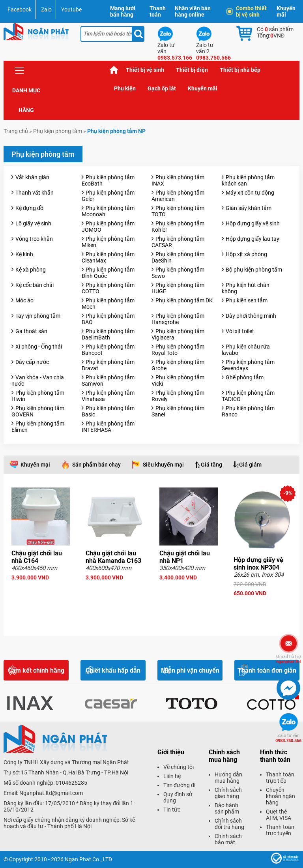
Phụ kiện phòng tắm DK (184, 300)
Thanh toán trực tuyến (280, 830)
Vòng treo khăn (34, 239)
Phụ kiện (125, 88)
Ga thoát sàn (31, 331)
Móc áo (24, 300)
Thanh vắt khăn (35, 193)
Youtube (71, 9)
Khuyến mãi (286, 11)
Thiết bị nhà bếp (240, 70)
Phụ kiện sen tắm (247, 300)
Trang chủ (114, 70)
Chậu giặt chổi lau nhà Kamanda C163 (113, 557)
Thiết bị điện (192, 70)
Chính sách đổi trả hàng (229, 824)
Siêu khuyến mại (163, 465)
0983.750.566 (288, 738)
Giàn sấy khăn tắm (249, 208)
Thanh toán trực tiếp (280, 778)
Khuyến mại (35, 465)
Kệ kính (24, 254)
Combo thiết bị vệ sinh (247, 11)
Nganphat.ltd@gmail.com (51, 793)
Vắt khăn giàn (32, 177)
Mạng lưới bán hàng (123, 11)
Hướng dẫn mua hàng (228, 778)
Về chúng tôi (179, 767)
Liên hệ (172, 776)
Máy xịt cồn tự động (250, 193)
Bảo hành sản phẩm (227, 808)
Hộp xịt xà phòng (246, 254)
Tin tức (172, 810)
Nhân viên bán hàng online (193, 11)
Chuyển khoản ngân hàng (281, 796)
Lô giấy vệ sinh (33, 223)
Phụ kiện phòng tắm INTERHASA (108, 427)
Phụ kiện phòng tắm (58, 131)
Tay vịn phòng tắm (38, 316)
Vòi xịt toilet (240, 331)
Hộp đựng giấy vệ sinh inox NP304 (258, 564)
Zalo (46, 9)
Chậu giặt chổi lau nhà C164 (37, 557)
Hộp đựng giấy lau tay (252, 239)
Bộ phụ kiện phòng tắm (254, 270)
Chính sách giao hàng (228, 793)
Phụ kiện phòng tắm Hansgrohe (178, 319)
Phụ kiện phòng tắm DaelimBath (108, 334)
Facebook (20, 9)
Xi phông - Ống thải (39, 347)
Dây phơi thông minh (251, 316)
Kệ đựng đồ (29, 208)
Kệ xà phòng (31, 270)
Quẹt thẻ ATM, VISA (279, 815)
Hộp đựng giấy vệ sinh (253, 223)
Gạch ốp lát (162, 88)
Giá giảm (250, 465)
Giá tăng (211, 465)
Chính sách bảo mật (228, 839)
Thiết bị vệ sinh (145, 70)
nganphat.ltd (288, 659)
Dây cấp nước (32, 362)
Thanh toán (158, 11)
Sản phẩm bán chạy (96, 465)
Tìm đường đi (179, 785)
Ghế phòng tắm (245, 377)
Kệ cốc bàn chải (35, 285)
